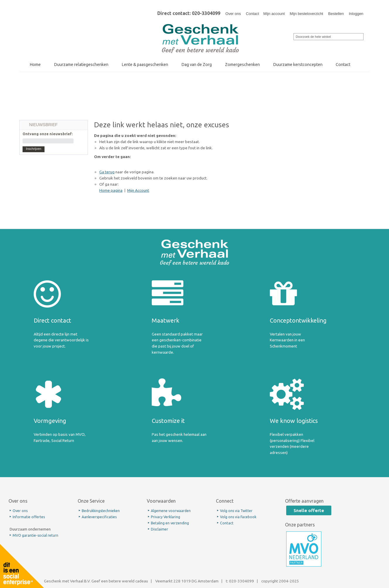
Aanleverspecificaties (99, 517)
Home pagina (111, 190)
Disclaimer (159, 529)
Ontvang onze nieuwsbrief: (48, 134)
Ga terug (107, 172)
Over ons (233, 14)
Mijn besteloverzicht (306, 14)
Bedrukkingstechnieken (101, 511)
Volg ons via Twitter (236, 511)
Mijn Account (138, 190)
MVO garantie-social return (35, 535)
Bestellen (336, 14)
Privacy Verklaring (166, 517)
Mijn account (274, 14)
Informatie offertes (29, 517)
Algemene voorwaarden (171, 511)
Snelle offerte (309, 510)
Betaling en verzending (170, 523)
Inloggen (356, 14)
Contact (252, 14)
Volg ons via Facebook (238, 517)
